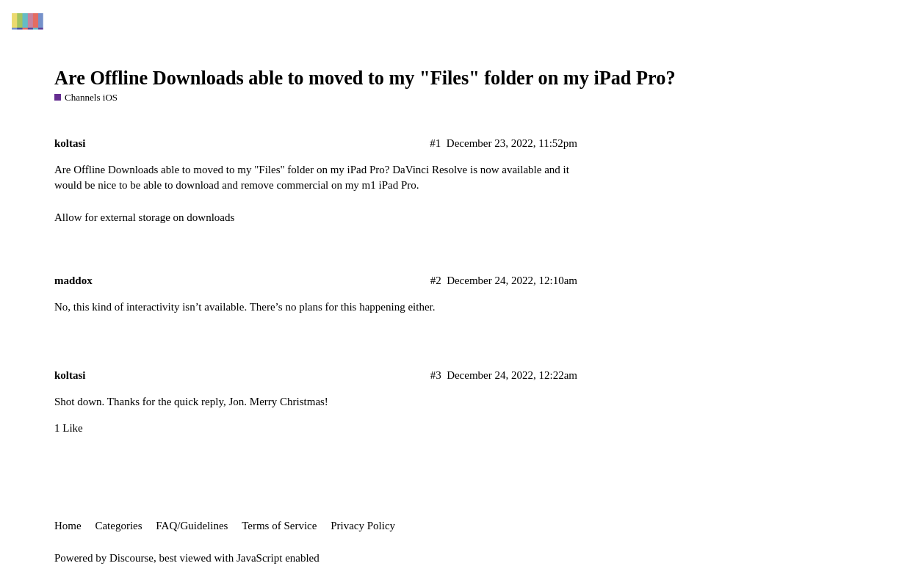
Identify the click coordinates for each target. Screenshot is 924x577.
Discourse (131, 558)
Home (68, 526)
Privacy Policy (363, 526)
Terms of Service (279, 526)
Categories (118, 526)
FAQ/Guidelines (192, 526)
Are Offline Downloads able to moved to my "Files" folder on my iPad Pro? (365, 78)
